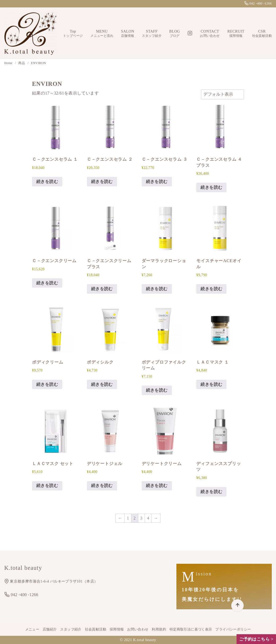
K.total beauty (144, 640)
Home (9, 63)
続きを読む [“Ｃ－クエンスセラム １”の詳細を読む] (47, 182)
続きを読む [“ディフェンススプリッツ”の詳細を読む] (211, 492)
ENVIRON (39, 63)
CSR (262, 33)
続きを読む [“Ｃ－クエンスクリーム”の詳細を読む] (47, 283)
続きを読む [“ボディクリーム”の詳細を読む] (47, 384)
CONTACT (210, 33)
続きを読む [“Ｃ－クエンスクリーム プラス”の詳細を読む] (102, 289)
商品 (22, 63)
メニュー (32, 629)
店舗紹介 (50, 629)
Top (73, 33)
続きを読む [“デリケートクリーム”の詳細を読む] (157, 486)
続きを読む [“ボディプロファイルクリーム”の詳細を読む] (157, 390)
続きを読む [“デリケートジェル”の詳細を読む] (102, 486)
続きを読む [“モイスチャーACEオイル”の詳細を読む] (211, 289)
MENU (102, 33)
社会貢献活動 (96, 629)
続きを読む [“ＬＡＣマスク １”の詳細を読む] (211, 384)
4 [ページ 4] (148, 518)
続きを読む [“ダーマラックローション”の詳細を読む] (157, 289)
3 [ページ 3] (141, 518)
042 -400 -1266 (258, 3)
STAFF (152, 33)
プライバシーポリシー (233, 629)
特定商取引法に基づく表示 (191, 629)
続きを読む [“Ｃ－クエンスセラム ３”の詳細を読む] (157, 182)
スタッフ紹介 (71, 629)
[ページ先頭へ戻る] (237, 605)
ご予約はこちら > (256, 639)
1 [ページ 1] (128, 518)
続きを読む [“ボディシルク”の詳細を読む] (102, 384)
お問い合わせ (138, 629)
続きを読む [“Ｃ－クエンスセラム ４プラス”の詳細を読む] (211, 187)
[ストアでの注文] (222, 94)
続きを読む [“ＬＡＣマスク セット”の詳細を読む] (47, 486)
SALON (128, 33)
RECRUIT (236, 33)
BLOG (175, 33)
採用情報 (117, 629)
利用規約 (159, 629)
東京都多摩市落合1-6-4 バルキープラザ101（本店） (51, 581)
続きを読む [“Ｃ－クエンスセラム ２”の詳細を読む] (102, 182)
